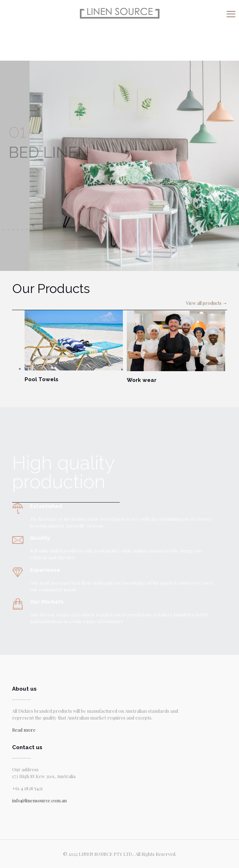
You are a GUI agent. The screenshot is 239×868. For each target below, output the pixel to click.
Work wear (142, 380)
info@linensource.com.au (39, 800)
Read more (24, 730)
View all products (204, 303)
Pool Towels (41, 379)
